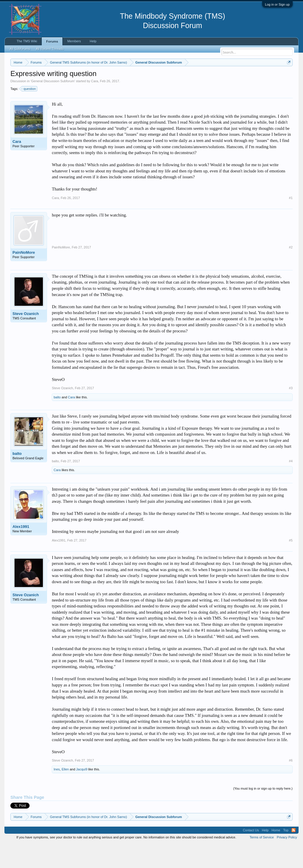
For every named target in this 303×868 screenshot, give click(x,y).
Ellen (65, 794)
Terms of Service (262, 861)
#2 (291, 271)
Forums (52, 41)
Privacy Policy (287, 861)
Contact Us (251, 854)
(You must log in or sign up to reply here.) (263, 813)
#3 (291, 413)
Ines (57, 794)
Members (74, 41)
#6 (291, 785)
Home (276, 854)
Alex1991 (21, 551)
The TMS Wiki (27, 41)
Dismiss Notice (288, 76)
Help (93, 41)
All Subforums (20, 49)
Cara (95, 105)
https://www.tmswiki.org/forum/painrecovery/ (65, 83)
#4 (291, 486)
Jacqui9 (82, 794)
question (29, 113)
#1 (291, 222)
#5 (291, 565)
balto (57, 421)
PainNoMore (24, 277)
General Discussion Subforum (53, 105)
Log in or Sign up (277, 4)
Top (286, 854)
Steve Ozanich (26, 338)
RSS (294, 854)
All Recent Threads (50, 49)
